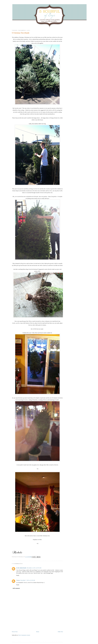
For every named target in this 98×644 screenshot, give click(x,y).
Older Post (60, 632)
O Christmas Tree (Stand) (21, 33)
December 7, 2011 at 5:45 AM (28, 580)
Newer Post (15, 632)
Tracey (18, 580)
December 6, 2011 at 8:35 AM (34, 568)
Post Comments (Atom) (24, 635)
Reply (18, 575)
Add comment (16, 588)
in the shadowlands (21, 568)
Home (38, 632)
